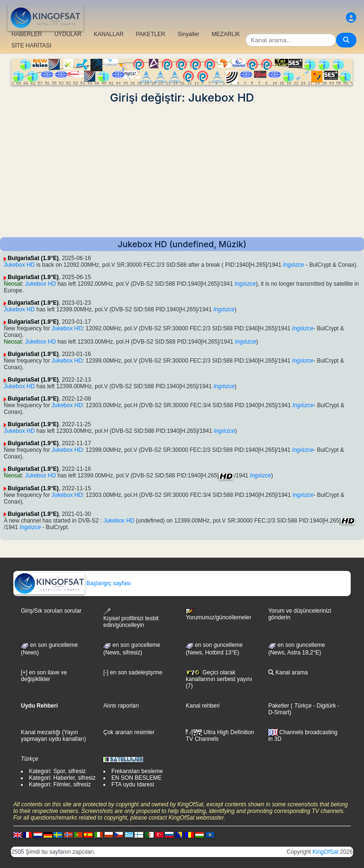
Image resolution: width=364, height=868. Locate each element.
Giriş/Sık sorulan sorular (51, 611)
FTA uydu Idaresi (133, 784)
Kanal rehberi (203, 706)
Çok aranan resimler (129, 732)
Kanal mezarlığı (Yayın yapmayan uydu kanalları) (53, 736)
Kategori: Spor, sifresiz (57, 771)
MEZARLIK (226, 34)
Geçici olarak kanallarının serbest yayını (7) (219, 679)
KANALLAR (109, 34)
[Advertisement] (182, 171)
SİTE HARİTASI (31, 46)
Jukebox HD (19, 265)
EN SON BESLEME (136, 778)
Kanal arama (288, 672)
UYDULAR (68, 34)
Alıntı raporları (121, 706)
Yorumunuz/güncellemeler (218, 615)
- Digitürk (323, 706)
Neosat (13, 284)
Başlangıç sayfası (72, 583)
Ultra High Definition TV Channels (220, 736)
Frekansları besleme (137, 771)
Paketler (279, 706)
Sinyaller (189, 34)
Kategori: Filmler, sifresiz (60, 784)
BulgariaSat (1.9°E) (33, 258)
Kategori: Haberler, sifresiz (62, 778)
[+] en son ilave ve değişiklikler (44, 676)
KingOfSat (325, 852)
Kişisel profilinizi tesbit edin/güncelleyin (131, 618)
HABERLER (27, 34)
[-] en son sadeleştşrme (133, 672)
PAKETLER (151, 34)
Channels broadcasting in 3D (303, 736)
